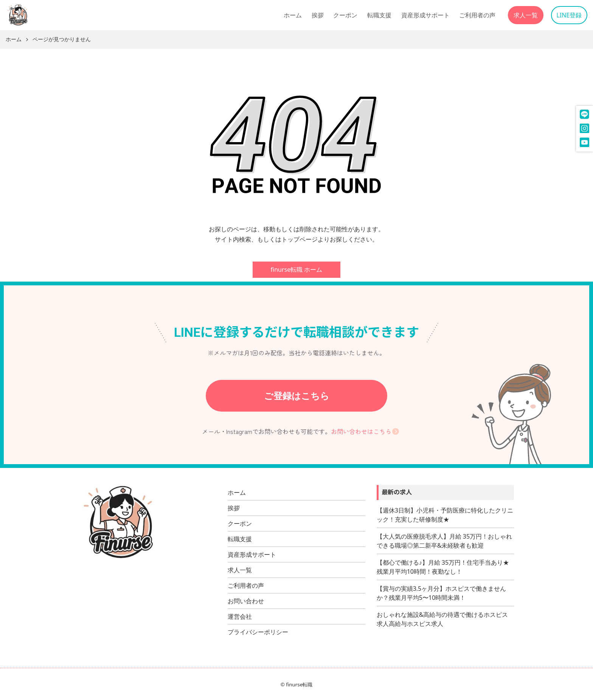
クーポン (345, 15)
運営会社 (240, 616)
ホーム (293, 15)
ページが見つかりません (62, 39)
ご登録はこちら (297, 396)
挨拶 (318, 15)
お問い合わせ (246, 601)
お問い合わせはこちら (361, 431)
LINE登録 (569, 15)
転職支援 (379, 15)
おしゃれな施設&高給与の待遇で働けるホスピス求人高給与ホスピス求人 (442, 619)
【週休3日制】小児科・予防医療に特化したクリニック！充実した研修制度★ (445, 515)
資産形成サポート (425, 15)
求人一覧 (526, 15)
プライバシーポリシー (258, 632)
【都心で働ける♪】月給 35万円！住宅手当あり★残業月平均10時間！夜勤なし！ (443, 567)
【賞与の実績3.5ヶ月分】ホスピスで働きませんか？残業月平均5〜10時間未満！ (442, 593)
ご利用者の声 (477, 15)
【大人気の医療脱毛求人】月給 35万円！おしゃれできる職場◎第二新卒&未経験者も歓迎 (444, 541)
